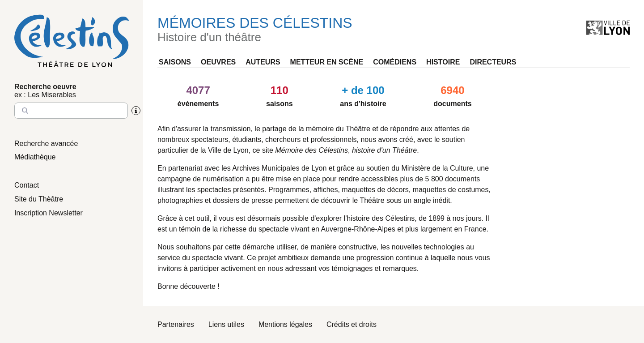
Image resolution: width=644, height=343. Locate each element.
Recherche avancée (46, 144)
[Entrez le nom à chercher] (71, 111)
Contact (27, 185)
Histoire (443, 62)
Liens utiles (226, 324)
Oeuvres (218, 62)
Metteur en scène (327, 62)
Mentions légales (285, 324)
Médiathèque (35, 157)
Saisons (175, 62)
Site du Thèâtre (39, 199)
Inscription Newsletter (49, 213)
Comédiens (395, 62)
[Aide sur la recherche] (136, 111)
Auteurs (263, 62)
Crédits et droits (352, 324)
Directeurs (493, 62)
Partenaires (176, 324)
